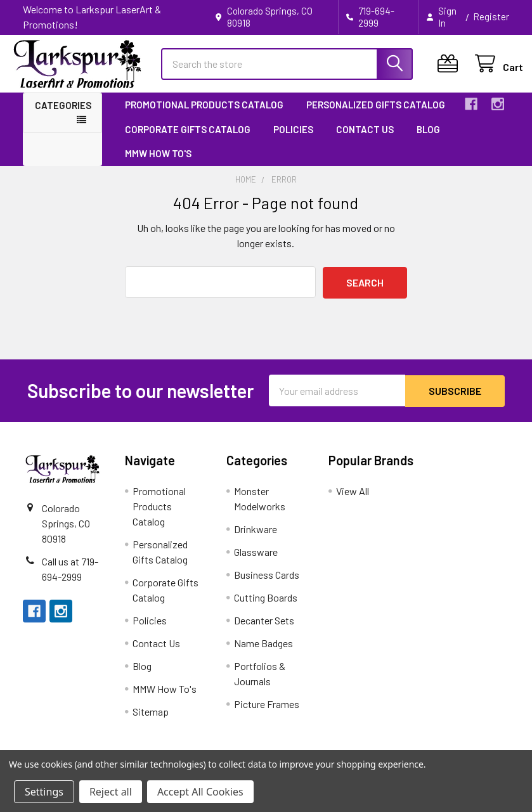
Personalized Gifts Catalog (376, 115)
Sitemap (151, 721)
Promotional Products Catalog (204, 115)
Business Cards (267, 584)
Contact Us (365, 139)
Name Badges (263, 653)
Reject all (111, 792)
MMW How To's (158, 164)
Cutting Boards (266, 607)
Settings (44, 792)
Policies (293, 139)
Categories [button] (63, 116)
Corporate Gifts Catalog (188, 139)
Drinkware (256, 538)
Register (491, 16)
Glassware (256, 561)
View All (353, 500)
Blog (428, 139)
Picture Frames (267, 713)
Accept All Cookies (200, 792)
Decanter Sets (264, 630)
